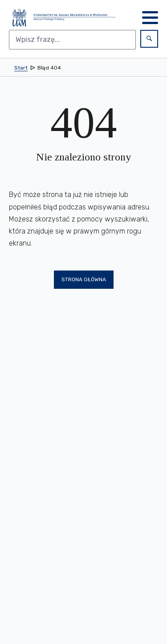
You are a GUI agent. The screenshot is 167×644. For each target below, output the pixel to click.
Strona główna (84, 279)
